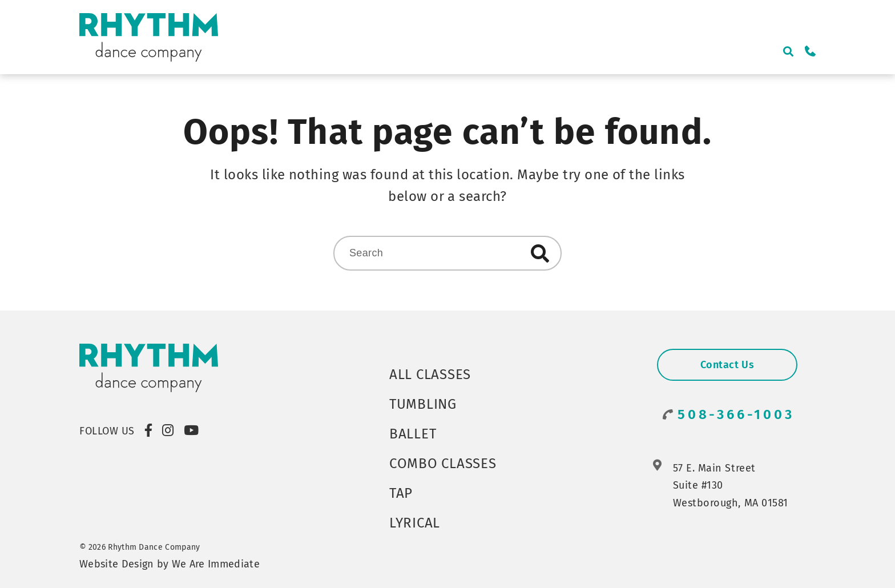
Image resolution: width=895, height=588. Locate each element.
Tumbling (423, 404)
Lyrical (415, 523)
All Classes (430, 374)
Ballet (413, 434)
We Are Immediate (216, 564)
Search (540, 253)
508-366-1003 (736, 414)
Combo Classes (443, 464)
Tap (401, 493)
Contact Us (727, 365)
